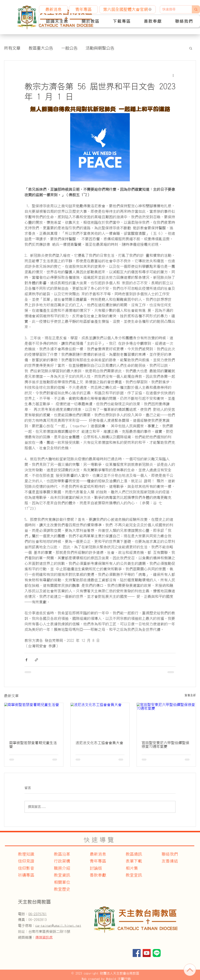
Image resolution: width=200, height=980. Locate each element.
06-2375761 (38, 914)
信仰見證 (26, 861)
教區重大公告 (41, 48)
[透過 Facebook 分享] (26, 660)
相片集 (132, 868)
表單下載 (134, 861)
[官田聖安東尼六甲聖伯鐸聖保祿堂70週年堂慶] (166, 719)
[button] (57, 21)
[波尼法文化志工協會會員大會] (100, 719)
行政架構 (62, 861)
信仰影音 (26, 868)
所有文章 (12, 48)
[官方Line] (157, 953)
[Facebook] (137, 953)
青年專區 (98, 861)
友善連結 (170, 861)
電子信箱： (50, 925)
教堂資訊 (62, 875)
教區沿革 (62, 854)
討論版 (96, 868)
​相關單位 (62, 882)
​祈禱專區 (26, 875)
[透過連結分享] (36, 660)
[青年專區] (83, 9)
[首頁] (190, 970)
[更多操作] (173, 75)
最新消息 (98, 854)
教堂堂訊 (134, 875)
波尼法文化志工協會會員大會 (99, 743)
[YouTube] (147, 953)
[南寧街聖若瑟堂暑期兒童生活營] (34, 719)
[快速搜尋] (173, 9)
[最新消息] (53, 9)
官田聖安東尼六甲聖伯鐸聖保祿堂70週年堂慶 (166, 745)
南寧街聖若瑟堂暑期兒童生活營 (33, 745)
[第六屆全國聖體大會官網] (128, 9)
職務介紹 (62, 868)
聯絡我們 (170, 854)
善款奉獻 (98, 875)
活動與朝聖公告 (100, 48)
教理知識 (26, 854)
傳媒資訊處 (44, 937)
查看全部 (190, 695)
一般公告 (69, 48)
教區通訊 (134, 854)
